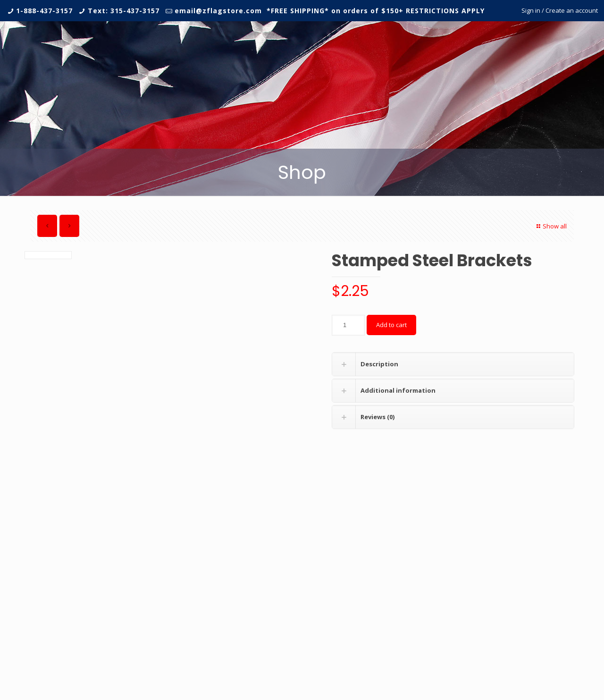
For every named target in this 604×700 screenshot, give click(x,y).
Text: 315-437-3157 (124, 11)
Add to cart (391, 325)
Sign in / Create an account (560, 10)
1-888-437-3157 (44, 11)
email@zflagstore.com (218, 11)
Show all (550, 226)
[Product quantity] (348, 325)
